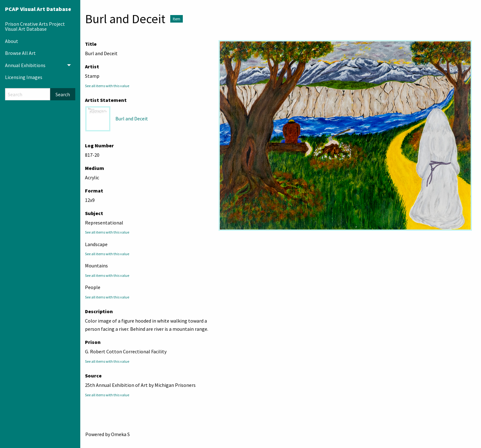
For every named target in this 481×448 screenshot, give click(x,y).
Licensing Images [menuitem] (24, 77)
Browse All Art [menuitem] (20, 53)
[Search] (28, 94)
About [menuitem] (12, 41)
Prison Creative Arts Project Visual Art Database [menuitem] (35, 26)
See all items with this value (107, 86)
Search (63, 94)
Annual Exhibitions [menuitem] (25, 65)
